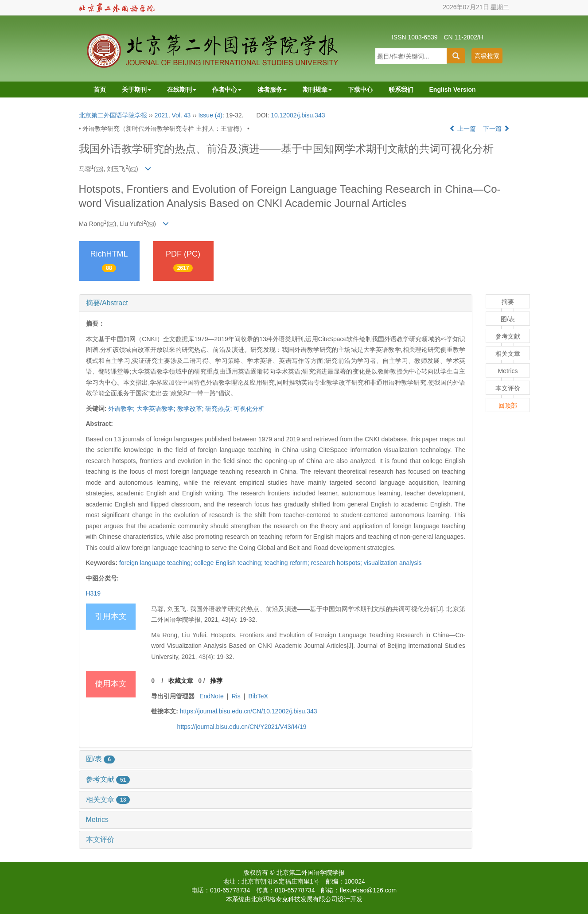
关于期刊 (136, 90)
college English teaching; (229, 563)
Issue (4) (210, 115)
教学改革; (191, 409)
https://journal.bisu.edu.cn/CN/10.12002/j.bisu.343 (249, 711)
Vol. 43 (181, 115)
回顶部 (508, 405)
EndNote (211, 696)
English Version (453, 90)
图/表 (101, 759)
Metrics (97, 820)
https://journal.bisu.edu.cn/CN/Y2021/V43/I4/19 (242, 727)
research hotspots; (337, 563)
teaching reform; (288, 563)
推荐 (216, 681)
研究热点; (218, 409)
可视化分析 (249, 409)
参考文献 (108, 779)
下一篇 (496, 129)
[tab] (276, 303)
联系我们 (401, 90)
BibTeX (258, 696)
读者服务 (272, 90)
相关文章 (108, 800)
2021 (162, 115)
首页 (100, 90)
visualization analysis (393, 563)
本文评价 (100, 839)
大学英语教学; (156, 409)
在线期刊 (182, 90)
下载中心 (360, 90)
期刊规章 (317, 90)
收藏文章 (181, 681)
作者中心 (227, 90)
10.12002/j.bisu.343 (298, 115)
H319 (93, 593)
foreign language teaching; (157, 563)
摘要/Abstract (107, 303)
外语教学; (121, 409)
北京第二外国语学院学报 (113, 115)
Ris (236, 696)
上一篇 (463, 129)
